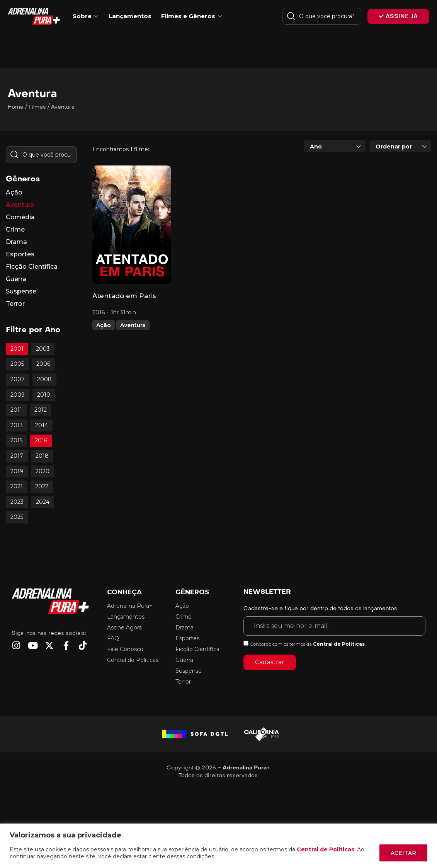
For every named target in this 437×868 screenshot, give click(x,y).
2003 (43, 349)
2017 (17, 456)
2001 (17, 349)
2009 (18, 395)
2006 (43, 364)
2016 (41, 440)
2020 (43, 471)
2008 (44, 379)
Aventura (133, 325)
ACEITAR (403, 853)
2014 (42, 425)
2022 (42, 486)
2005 (17, 364)
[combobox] (335, 146)
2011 (16, 410)
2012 (41, 410)
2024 (43, 502)
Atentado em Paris (124, 296)
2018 (42, 456)
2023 (17, 502)
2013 (17, 425)
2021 (17, 486)
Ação (104, 325)
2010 (44, 395)
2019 (17, 471)
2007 (18, 379)
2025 (17, 517)
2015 (16, 440)
